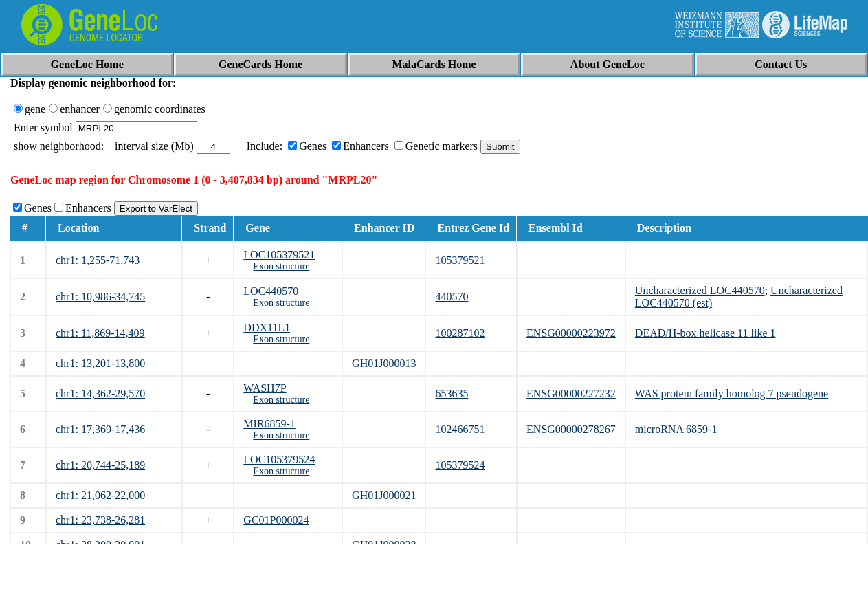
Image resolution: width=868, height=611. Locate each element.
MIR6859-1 (269, 424)
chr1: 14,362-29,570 (100, 393)
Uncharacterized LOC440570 (700, 290)
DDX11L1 (267, 327)
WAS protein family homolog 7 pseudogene (732, 393)
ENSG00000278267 (571, 429)
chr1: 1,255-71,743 (98, 260)
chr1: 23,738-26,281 (100, 520)
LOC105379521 (279, 255)
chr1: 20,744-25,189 (100, 465)
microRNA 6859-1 (676, 429)
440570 (452, 297)
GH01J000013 (384, 363)
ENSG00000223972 (571, 333)
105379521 (460, 260)
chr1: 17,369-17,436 (100, 429)
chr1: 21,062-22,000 (100, 495)
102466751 (460, 429)
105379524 (460, 465)
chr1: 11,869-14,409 (100, 333)
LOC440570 (271, 291)
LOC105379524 (279, 459)
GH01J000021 (384, 495)
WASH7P (265, 388)
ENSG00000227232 (571, 393)
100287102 (460, 333)
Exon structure (281, 266)
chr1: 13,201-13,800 (100, 363)
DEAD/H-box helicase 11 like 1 (705, 333)
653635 (452, 393)
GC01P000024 (276, 520)
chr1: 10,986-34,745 (100, 297)
